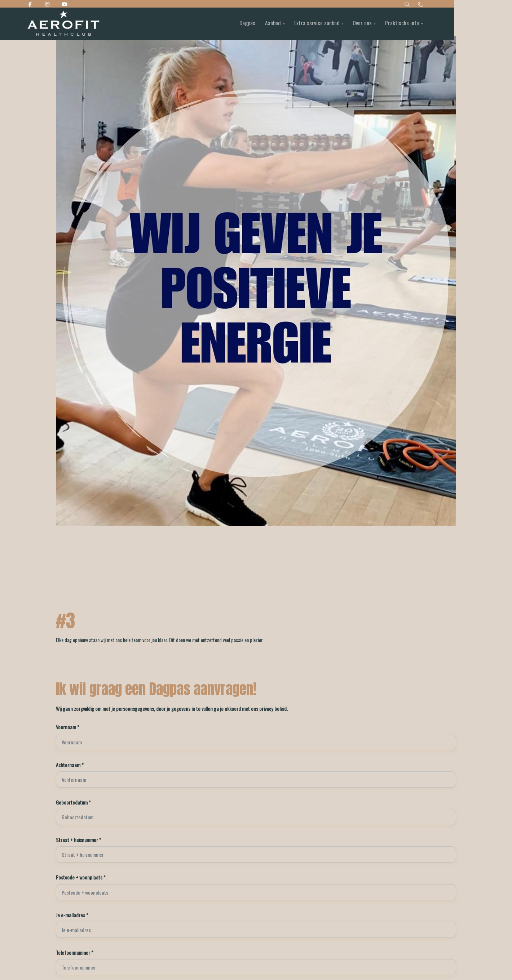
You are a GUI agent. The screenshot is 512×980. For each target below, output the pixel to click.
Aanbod (297, 24)
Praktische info (430, 24)
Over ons (389, 24)
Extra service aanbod (342, 24)
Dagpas (270, 24)
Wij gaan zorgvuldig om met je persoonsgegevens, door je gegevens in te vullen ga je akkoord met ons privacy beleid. (165, 709)
